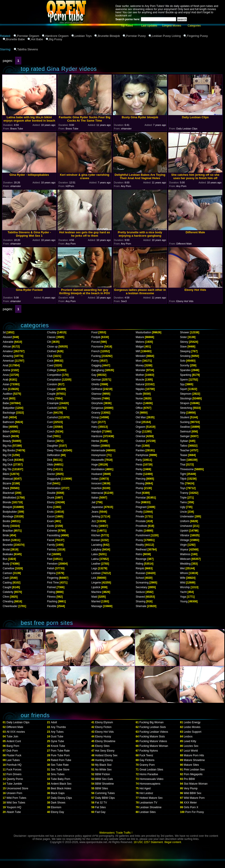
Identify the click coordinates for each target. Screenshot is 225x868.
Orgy (139, 432)
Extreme (52, 531)
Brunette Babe (15, 39)
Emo (50, 507)
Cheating (8, 601)
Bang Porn (13, 746)
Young (184, 601)
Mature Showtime (194, 760)
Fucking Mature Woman (154, 746)
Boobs (7, 521)
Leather (96, 564)
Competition (54, 375)
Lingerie (96, 583)
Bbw (5, 427)
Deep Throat (55, 450)
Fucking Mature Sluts (152, 737)
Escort (51, 516)
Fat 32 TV (101, 803)
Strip (183, 413)
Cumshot (52, 417)
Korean (96, 540)
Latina (95, 559)
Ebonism (56, 807)
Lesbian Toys (83, 36)
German (96, 380)
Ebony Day (57, 812)
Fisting (51, 592)
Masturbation (143, 332)
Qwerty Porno (15, 779)
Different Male (15, 727)
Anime (7, 370)
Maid (94, 597)
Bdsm (6, 432)
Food (94, 332)
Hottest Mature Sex (151, 798)
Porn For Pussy (195, 812)
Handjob (96, 432)
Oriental (140, 436)
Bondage (8, 516)
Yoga (183, 597)
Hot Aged (145, 788)
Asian (6, 384)
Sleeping (185, 351)
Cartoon (8, 573)
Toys (183, 488)
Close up (52, 347)
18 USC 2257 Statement (148, 842)
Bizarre (7, 483)
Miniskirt (141, 356)
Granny (96, 413)
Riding (139, 564)
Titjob (183, 479)
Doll (49, 483)
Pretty (139, 512)
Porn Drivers (14, 774)
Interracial (97, 493)
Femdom (52, 564)
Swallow (185, 427)
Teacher (185, 450)
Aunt (6, 398)
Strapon (185, 403)
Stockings (186, 398)
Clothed (52, 351)
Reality (140, 545)
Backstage (9, 413)
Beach (7, 436)
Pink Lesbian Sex (194, 770)
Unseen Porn (14, 793)
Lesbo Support (193, 732)
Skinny (184, 342)
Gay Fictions (147, 760)
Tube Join (12, 737)
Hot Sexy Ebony (105, 751)
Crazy (51, 398)
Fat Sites (100, 807)
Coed (50, 365)
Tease (184, 455)
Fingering (53, 578)
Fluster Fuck (14, 755)
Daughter (53, 446)
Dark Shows (58, 803)
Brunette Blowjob (109, 36)
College (52, 370)
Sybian (184, 441)
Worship (185, 587)
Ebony (51, 502)
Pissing (140, 483)
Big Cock (8, 460)
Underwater (187, 516)
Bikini (6, 474)
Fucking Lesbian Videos (154, 732)
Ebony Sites (102, 746)
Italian (95, 498)
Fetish (51, 568)
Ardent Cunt (14, 741)
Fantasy (52, 550)
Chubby (52, 332)
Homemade (98, 450)
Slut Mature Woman (196, 784)
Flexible (52, 606)
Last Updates (149, 26)
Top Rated (127, 26)
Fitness (51, 597)
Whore (184, 573)
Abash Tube (14, 812)
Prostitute (141, 526)
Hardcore (97, 436)
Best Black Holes (61, 788)
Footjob (96, 337)
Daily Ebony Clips (61, 798)
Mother (140, 375)
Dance (51, 441)
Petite (139, 474)
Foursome (97, 347)
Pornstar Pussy (136, 36)
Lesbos (188, 737)
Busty (6, 564)
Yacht (183, 592)
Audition (8, 394)
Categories (194, 26)
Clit (49, 342)
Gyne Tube (57, 741)
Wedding (185, 564)
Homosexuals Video (152, 779)
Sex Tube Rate (60, 765)
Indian (95, 479)
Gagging (96, 365)
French (96, 351)
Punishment (143, 535)
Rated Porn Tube (61, 760)
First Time (53, 583)
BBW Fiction (103, 774)
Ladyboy (96, 550)
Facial (51, 540)
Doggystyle (54, 479)
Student (185, 417)
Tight (183, 474)
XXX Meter (190, 803)
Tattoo (184, 446)
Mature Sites (191, 765)
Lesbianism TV (148, 803)
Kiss (94, 531)
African (7, 347)
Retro (139, 554)
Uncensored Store (17, 788)
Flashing (52, 601)
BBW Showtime (105, 784)
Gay (94, 375)
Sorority (185, 365)
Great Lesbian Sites (151, 770)
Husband (97, 474)
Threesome (187, 469)
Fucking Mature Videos (153, 741)
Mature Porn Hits (194, 755)
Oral (138, 422)
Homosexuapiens (150, 784)
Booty (6, 526)
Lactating (97, 545)
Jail (93, 502)
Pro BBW (189, 779)
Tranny (184, 493)
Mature (140, 337)
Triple (183, 498)
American (8, 361)
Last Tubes (13, 760)
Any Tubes (57, 732)
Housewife (98, 460)
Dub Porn (12, 751)
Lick (94, 578)
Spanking (186, 375)
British (6, 540)
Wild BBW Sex (193, 793)
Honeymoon (99, 455)
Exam (51, 521)
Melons (140, 342)
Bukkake (8, 554)
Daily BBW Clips (105, 798)
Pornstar (141, 498)
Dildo (50, 465)
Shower (185, 332)
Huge (95, 465)
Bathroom (9, 422)
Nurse (139, 398)
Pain (138, 446)
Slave (183, 347)
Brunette (8, 545)
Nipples (140, 389)
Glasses (96, 398)
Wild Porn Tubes (16, 798)
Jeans (95, 512)
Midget (140, 347)
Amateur (8, 351)
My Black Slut (103, 765)
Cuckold (52, 408)
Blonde (7, 502)
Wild (183, 583)
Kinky (95, 526)
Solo (183, 361)
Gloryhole (97, 403)
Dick (50, 460)
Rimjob (140, 568)
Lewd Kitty (190, 741)
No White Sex (103, 770)
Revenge (141, 559)
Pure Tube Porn (60, 755)
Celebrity (8, 592)
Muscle (140, 380)
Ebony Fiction (103, 727)
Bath (6, 417)
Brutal (6, 550)
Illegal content (173, 842)
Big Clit (7, 455)
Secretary (141, 587)
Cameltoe (8, 568)
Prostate (141, 521)
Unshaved (186, 526)
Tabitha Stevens (28, 49)
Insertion (97, 488)
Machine (96, 592)
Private (140, 516)
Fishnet (51, 587)
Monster (141, 370)
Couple (51, 394)
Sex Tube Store (60, 770)
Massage (97, 606)
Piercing (141, 479)
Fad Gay (100, 812)
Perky (139, 469)
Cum (50, 413)
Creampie (53, 403)
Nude (139, 394)
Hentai (95, 441)
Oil (137, 413)
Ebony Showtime (105, 741)
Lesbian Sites (148, 812)
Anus (6, 375)
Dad (49, 436)
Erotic (51, 512)
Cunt (50, 422)
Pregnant (141, 507)
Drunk (51, 498)
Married (96, 601)
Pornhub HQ (14, 765)
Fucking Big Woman (152, 722)
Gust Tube (57, 737)
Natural (140, 384)
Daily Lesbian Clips (18, 722)
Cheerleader (10, 606)
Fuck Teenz (146, 755)
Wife (183, 578)
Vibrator (185, 535)
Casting (7, 583)
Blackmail (8, 493)
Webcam (185, 559)
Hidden (96, 446)
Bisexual (8, 479)
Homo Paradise (149, 774)
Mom (139, 361)
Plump (139, 488)
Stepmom (186, 394)
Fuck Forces (14, 770)
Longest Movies (172, 26)
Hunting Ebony (104, 760)
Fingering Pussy (197, 36)
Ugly (183, 507)
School (140, 578)
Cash (6, 578)
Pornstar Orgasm (28, 36)
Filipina (51, 573)
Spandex (185, 370)
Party (139, 460)
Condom (52, 384)
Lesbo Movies (192, 727)
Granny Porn (147, 765)
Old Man (141, 417)
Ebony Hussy (103, 737)
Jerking (96, 516)
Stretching (186, 408)
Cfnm (6, 597)
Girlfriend (97, 389)
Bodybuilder (10, 512)
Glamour (97, 394)
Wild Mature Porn (194, 798)
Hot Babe (37, 39)
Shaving (141, 601)
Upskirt (184, 531)
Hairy (94, 427)
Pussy (139, 540)
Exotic (51, 526)
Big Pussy (56, 39)
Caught (7, 587)
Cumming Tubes (105, 793)
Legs (94, 568)
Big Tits (7, 469)
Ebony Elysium (104, 722)
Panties (140, 450)
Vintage (184, 540)
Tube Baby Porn (61, 779)
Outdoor (141, 441)
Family (51, 545)
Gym (94, 422)
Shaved (140, 597)
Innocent (97, 483)
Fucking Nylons (149, 751)
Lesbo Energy (192, 722)
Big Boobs (9, 450)
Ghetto (95, 384)
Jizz (94, 521)
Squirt (183, 389)
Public (139, 531)
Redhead (141, 550)
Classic (51, 337)
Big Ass (7, 446)
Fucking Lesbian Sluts (153, 727)
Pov (138, 502)
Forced (96, 342)
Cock (50, 361)
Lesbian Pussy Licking (166, 36)
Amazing (8, 356)
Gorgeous (97, 408)
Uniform (185, 521)
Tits (182, 483)
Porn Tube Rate (60, 751)
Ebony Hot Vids (105, 732)
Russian (141, 573)
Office (139, 408)
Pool (138, 493)
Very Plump (191, 788)
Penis (139, 465)
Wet (182, 568)
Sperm (184, 380)
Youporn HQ (14, 807)
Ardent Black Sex (61, 784)
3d (4, 332)
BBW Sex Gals (104, 779)
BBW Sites (102, 788)
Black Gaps (58, 793)
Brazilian (8, 531)
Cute (50, 427)
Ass (5, 389)
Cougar (51, 389)
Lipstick (96, 587)
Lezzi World (191, 751)
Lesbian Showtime (151, 807)
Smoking (185, 356)
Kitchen (96, 535)
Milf (138, 351)
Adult (54, 722)
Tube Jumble (14, 784)
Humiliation (98, 469)
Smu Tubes (58, 774)
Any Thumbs (58, 727)
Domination (54, 488)
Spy (182, 384)
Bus (5, 559)
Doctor (51, 474)
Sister (183, 337)
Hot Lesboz (146, 793)
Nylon (139, 403)
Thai (183, 465)
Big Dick (8, 465)
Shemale (141, 606)
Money (140, 365)
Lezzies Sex (191, 746)
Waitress (185, 554)
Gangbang (98, 370)
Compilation (54, 380)
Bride (6, 535)
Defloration (54, 455)
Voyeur (184, 550)
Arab (6, 380)
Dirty (50, 469)
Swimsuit (185, 432)
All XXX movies (16, 732)
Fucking (96, 356)
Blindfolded (9, 498)
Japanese (97, 507)
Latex (95, 554)
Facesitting (54, 535)
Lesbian (96, 573)
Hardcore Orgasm (57, 36)
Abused (7, 337)
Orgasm (141, 427)
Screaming (142, 583)
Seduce (140, 592)
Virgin (183, 545)
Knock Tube (58, 746)
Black (6, 488)
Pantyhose (142, 455)
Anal (5, 365)
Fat (49, 554)
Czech (51, 432)
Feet (50, 559)
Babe (6, 403)
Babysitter (9, 408)
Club (50, 356)
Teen (183, 460)
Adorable (8, 342)
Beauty (7, 441)
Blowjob (7, 507)
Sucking (185, 422)
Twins (183, 502)
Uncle (183, 512)
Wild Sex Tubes (16, 803)
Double (51, 493)
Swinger (185, 436)
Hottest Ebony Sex (106, 755)
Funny (95, 361)
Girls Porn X (191, 807)
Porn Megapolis (193, 774)
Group (95, 417)
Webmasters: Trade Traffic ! (116, 833)
